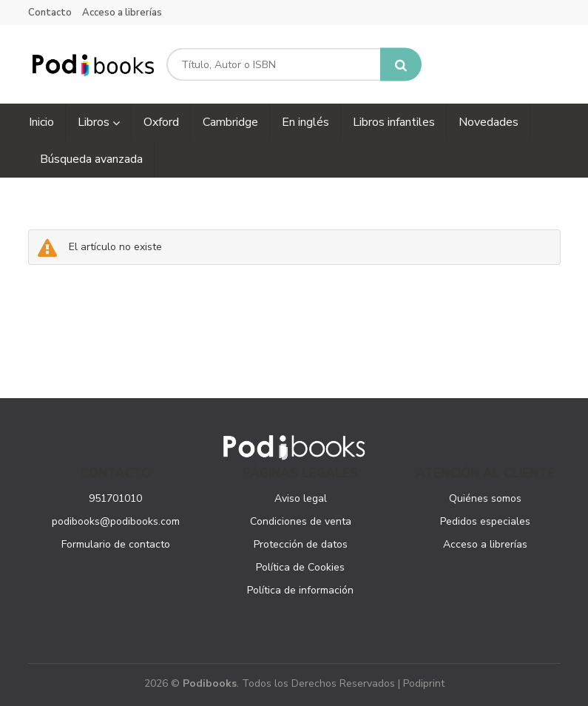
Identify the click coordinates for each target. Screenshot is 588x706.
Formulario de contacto (116, 544)
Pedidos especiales (485, 521)
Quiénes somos (485, 498)
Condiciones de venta (301, 521)
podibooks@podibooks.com (116, 521)
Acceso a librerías (122, 13)
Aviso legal (301, 498)
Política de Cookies (300, 567)
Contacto (50, 13)
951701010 (115, 498)
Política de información (300, 590)
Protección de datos (301, 544)
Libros (99, 122)
